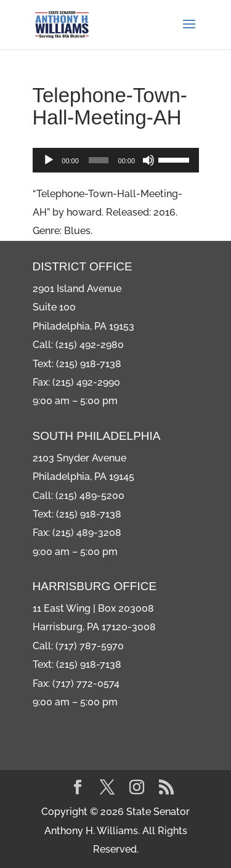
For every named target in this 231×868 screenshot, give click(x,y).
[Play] (49, 160)
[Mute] (148, 160)
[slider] (99, 160)
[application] (116, 160)
